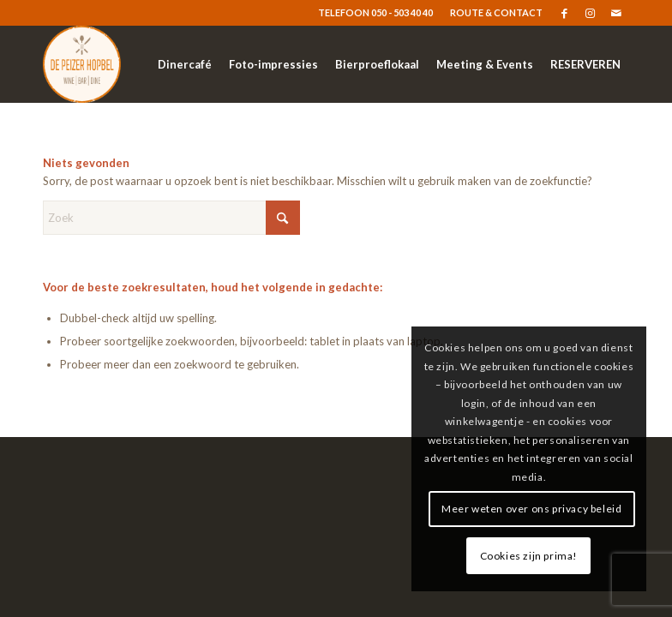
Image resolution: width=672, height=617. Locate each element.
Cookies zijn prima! (529, 556)
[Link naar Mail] (616, 13)
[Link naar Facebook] (564, 13)
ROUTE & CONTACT (496, 12)
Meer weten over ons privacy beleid (531, 509)
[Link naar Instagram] (590, 13)
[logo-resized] (82, 64)
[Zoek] (171, 218)
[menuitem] (492, 13)
